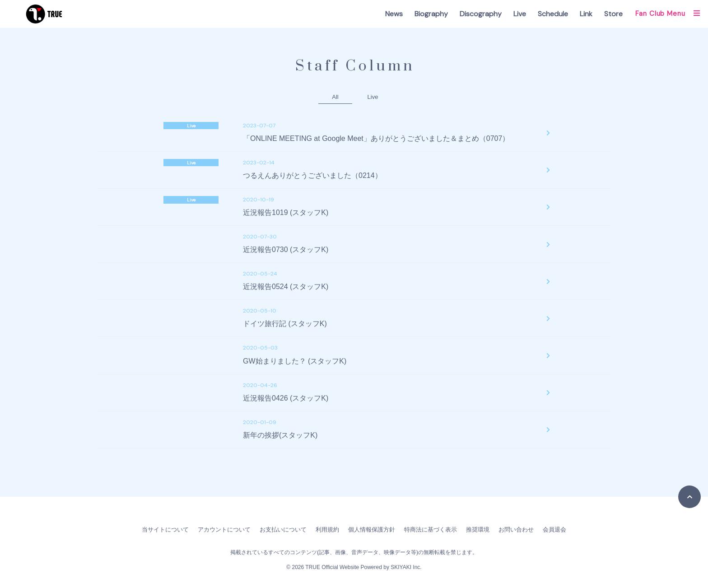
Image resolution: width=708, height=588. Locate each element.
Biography (431, 14)
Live (520, 14)
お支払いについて (283, 530)
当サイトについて (165, 530)
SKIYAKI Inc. (406, 567)
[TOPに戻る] (689, 497)
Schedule (553, 14)
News (394, 14)
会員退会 (554, 530)
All (335, 97)
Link (586, 14)
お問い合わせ (516, 530)
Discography (481, 14)
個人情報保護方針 (372, 530)
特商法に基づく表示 (431, 530)
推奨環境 (478, 530)
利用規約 (327, 530)
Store (613, 14)
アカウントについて (224, 530)
